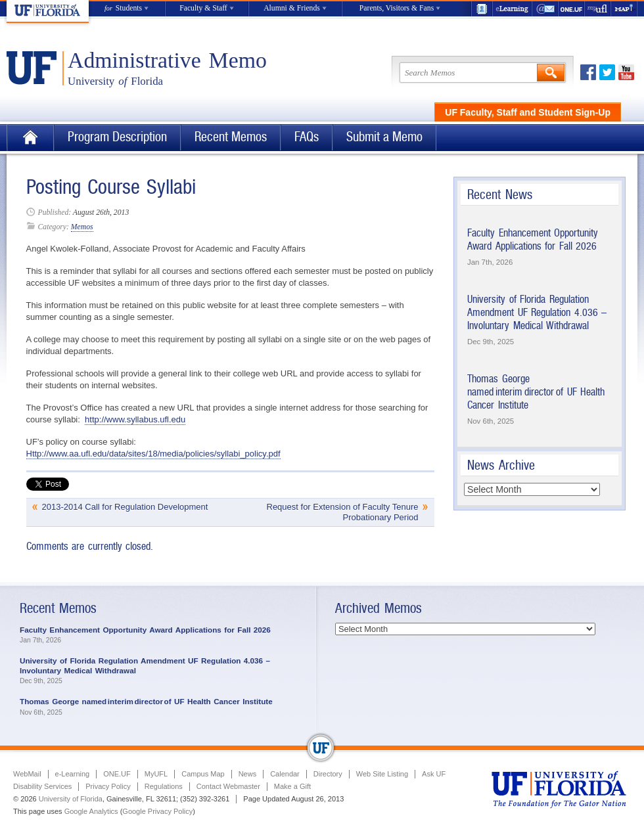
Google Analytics (91, 811)
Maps (624, 9)
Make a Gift (292, 786)
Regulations (164, 786)
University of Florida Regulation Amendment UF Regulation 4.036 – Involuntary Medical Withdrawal (537, 312)
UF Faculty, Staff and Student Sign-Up (528, 112)
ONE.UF (572, 9)
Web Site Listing (382, 774)
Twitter (607, 72)
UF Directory (482, 9)
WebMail (545, 9)
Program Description (117, 137)
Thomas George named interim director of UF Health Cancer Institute (536, 392)
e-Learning (513, 9)
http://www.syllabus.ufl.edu (135, 419)
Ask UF (434, 774)
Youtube (626, 72)
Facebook (588, 72)
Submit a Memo (384, 137)
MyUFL (156, 774)
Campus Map (203, 774)
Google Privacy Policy (157, 811)
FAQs (307, 137)
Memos (82, 227)
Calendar (285, 774)
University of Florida (71, 799)
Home (30, 138)
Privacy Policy (108, 786)
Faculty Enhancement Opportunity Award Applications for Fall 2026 (533, 239)
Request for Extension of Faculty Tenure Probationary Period (343, 512)
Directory (328, 774)
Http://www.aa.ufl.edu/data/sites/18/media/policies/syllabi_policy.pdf (153, 454)
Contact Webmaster (228, 786)
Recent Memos (231, 137)
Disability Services (42, 786)
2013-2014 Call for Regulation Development (125, 507)
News (248, 774)
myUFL (598, 9)
